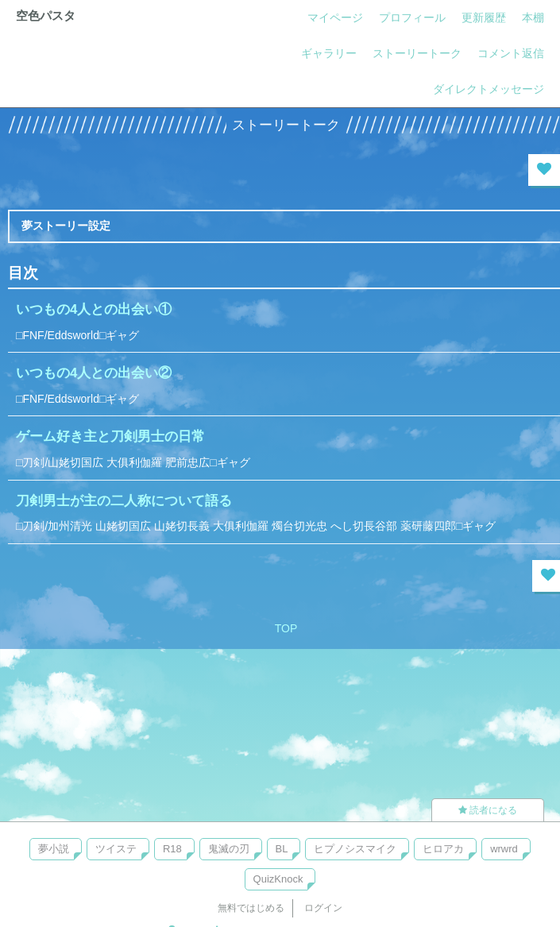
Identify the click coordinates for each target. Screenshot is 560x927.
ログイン (323, 908)
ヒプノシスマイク (355, 849)
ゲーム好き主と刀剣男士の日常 (110, 436)
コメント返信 (511, 53)
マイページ (335, 17)
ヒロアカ (443, 849)
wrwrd (504, 849)
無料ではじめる (251, 908)
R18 (172, 849)
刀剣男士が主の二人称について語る (124, 501)
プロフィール (412, 17)
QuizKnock (278, 879)
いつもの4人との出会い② (94, 373)
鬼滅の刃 (229, 849)
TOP (286, 628)
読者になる (488, 810)
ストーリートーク (417, 53)
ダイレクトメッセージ (489, 89)
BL (282, 849)
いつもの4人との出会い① (94, 309)
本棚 (533, 17)
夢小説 (54, 849)
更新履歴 (484, 17)
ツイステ (116, 849)
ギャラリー (329, 53)
